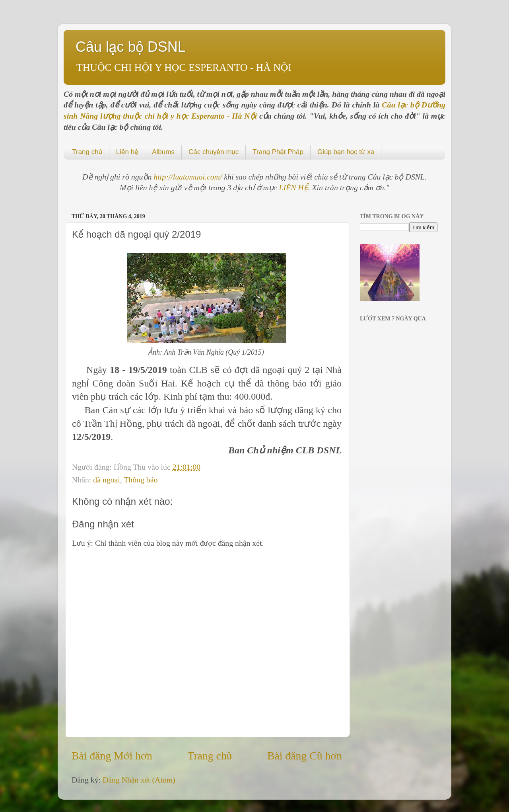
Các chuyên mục (214, 152)
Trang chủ (87, 152)
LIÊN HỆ (294, 187)
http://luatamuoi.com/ (189, 177)
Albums (163, 152)
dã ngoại (106, 480)
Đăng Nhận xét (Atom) (139, 780)
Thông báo (141, 480)
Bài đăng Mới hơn (112, 756)
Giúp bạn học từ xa (346, 152)
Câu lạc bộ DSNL (131, 47)
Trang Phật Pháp (278, 152)
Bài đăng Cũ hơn (305, 756)
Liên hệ (127, 152)
